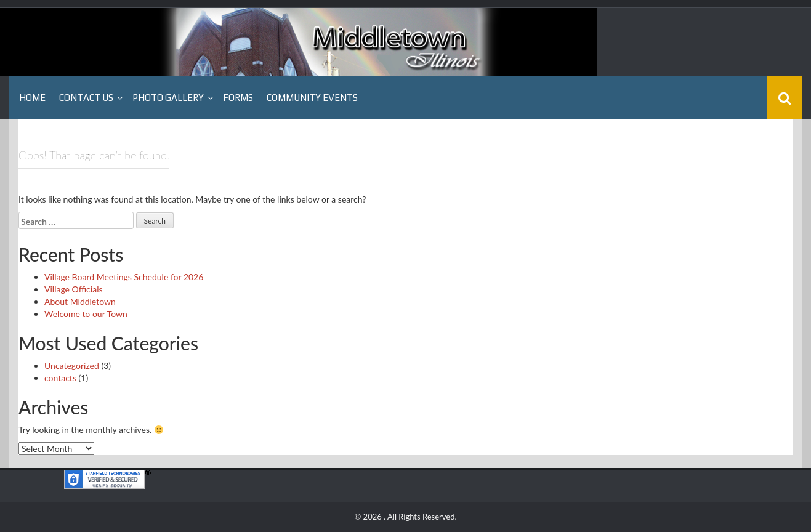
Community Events (312, 98)
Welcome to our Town (86, 314)
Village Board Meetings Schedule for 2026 (124, 277)
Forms (238, 98)
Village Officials (74, 289)
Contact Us (86, 98)
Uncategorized (72, 365)
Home (32, 98)
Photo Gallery (168, 98)
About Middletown (80, 301)
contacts (60, 378)
